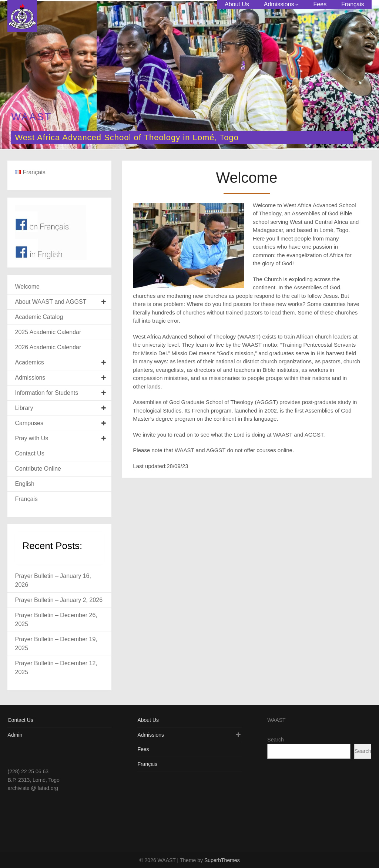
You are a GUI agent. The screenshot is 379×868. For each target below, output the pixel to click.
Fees (320, 4)
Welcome (27, 287)
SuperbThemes (222, 860)
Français (353, 4)
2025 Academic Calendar (48, 332)
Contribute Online (38, 469)
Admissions (279, 4)
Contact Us (29, 453)
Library (24, 408)
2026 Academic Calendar (48, 347)
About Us (237, 4)
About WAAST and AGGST (51, 302)
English (24, 484)
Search (275, 740)
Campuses (29, 423)
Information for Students (46, 393)
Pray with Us (31, 438)
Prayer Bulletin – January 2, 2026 (59, 600)
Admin (15, 735)
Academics (29, 362)
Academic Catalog (39, 317)
